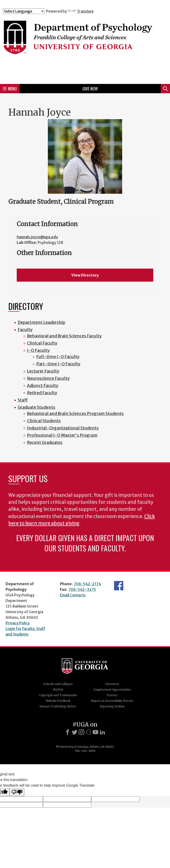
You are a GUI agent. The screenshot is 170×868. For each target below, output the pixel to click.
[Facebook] (68, 732)
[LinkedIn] (102, 732)
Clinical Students (44, 421)
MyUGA (58, 690)
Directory (112, 684)
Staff (23, 400)
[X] (75, 732)
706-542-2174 (87, 584)
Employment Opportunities (112, 690)
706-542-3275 (82, 589)
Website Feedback (58, 701)
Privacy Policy (18, 623)
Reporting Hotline (112, 706)
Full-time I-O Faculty (58, 357)
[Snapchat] (88, 732)
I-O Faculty (38, 350)
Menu (10, 89)
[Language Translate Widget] (24, 11)
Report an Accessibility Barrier (112, 701)
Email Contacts (73, 595)
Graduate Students (36, 407)
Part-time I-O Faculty (58, 364)
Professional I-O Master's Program (62, 435)
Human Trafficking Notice (58, 706)
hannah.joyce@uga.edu (37, 237)
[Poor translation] (17, 792)
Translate (81, 11)
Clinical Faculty (42, 343)
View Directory (85, 275)
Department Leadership (41, 322)
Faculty (25, 330)
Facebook (119, 586)
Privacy (112, 695)
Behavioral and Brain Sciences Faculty (64, 336)
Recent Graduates (45, 442)
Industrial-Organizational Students (63, 428)
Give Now (90, 89)
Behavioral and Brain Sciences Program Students (75, 413)
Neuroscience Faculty (48, 378)
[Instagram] (82, 732)
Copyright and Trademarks (58, 695)
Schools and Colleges (58, 684)
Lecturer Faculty (43, 371)
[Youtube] (95, 732)
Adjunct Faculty (43, 386)
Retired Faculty (42, 393)
